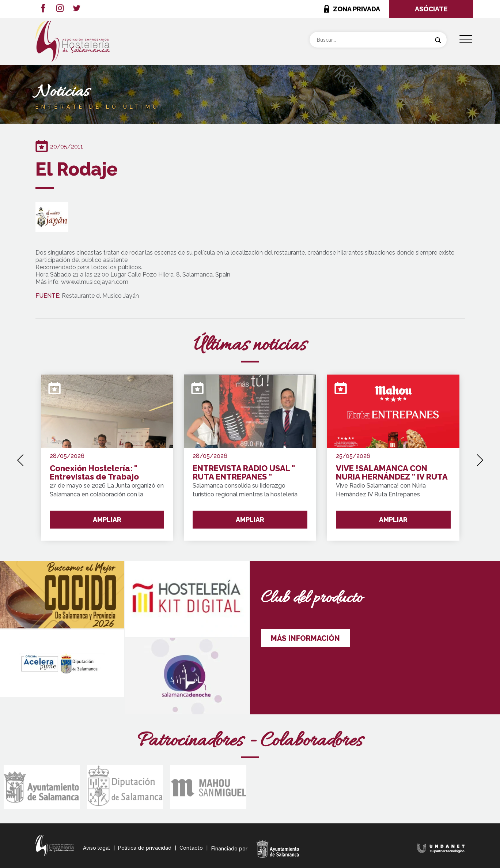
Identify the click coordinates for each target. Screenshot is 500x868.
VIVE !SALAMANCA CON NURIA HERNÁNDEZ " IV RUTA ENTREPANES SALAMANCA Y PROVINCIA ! (392, 473)
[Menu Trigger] (466, 39)
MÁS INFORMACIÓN (305, 638)
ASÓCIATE (431, 9)
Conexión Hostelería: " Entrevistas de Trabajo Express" (94, 473)
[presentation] (20, 458)
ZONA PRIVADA (357, 9)
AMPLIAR (107, 520)
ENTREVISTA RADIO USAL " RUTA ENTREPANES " (244, 473)
